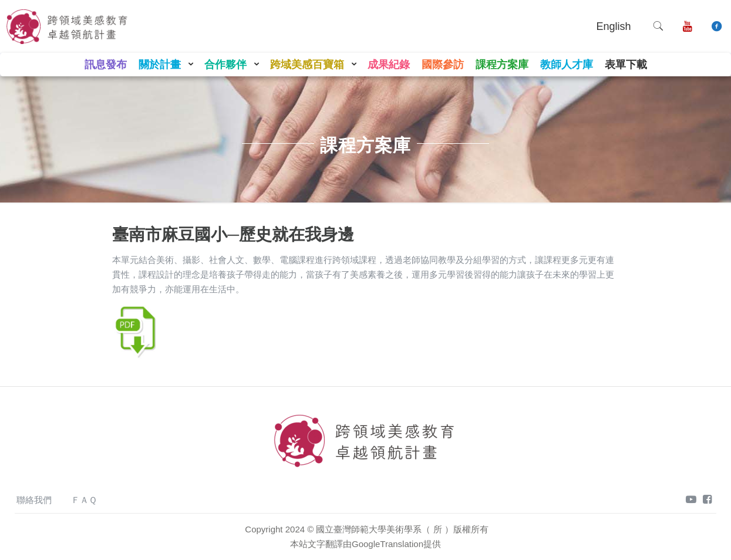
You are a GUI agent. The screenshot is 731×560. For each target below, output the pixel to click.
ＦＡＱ (84, 500)
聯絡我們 (34, 500)
